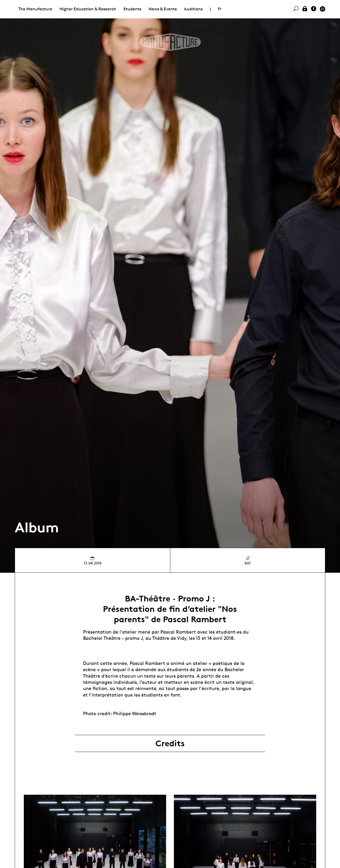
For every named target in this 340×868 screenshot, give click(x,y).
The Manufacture (35, 9)
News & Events (163, 9)
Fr (220, 9)
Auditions (193, 9)
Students (132, 9)
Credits (170, 743)
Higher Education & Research (88, 9)
